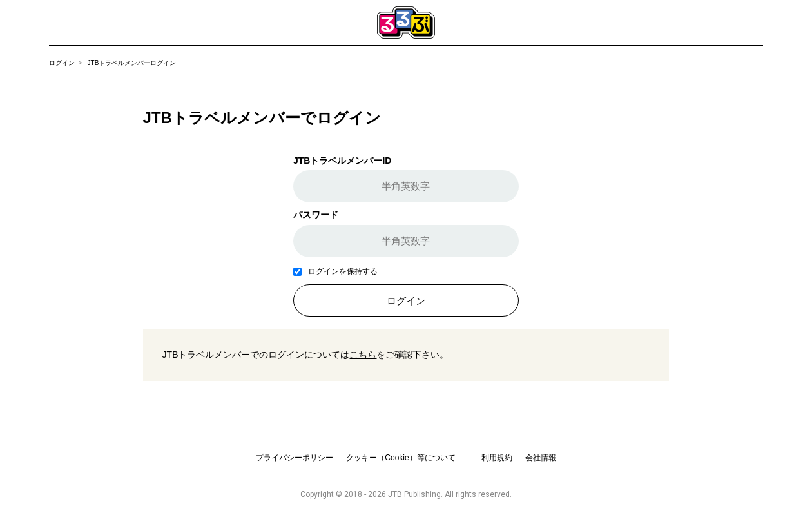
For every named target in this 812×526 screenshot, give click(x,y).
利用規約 (497, 458)
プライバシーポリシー (295, 458)
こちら (363, 355)
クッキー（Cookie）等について (401, 458)
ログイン (62, 63)
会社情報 (541, 458)
